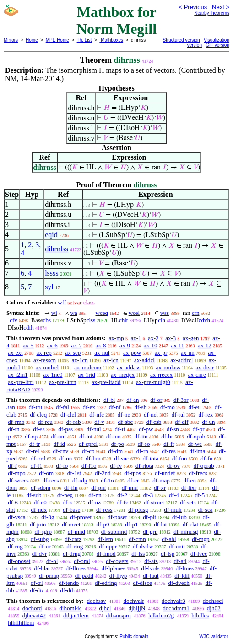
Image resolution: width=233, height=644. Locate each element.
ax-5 (28, 345)
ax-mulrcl (47, 367)
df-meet (71, 524)
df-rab (74, 422)
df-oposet (19, 561)
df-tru (36, 407)
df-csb (154, 422)
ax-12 (205, 345)
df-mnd (76, 532)
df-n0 (40, 502)
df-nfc (97, 414)
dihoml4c (70, 608)
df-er (133, 480)
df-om (46, 473)
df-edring (106, 583)
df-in (14, 429)
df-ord (38, 458)
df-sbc (126, 422)
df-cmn (137, 539)
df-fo (62, 466)
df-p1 (131, 524)
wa (74, 313)
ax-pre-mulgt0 (153, 382)
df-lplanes (114, 568)
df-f (12, 466)
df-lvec (199, 554)
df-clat (190, 524)
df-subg (40, 539)
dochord (32, 608)
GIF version (217, 45)
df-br (167, 436)
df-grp (150, 532)
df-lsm (105, 539)
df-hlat (42, 568)
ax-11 (177, 345)
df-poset (117, 517)
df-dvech (179, 583)
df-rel (33, 451)
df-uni (59, 436)
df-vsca (16, 517)
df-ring (75, 546)
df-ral (178, 414)
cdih (28, 327)
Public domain (134, 636)
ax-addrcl (182, 360)
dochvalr (133, 601)
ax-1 (136, 338)
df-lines (184, 568)
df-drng (72, 554)
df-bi (109, 400)
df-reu (45, 422)
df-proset (81, 517)
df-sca (206, 510)
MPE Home (57, 40)
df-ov (173, 466)
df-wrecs (18, 480)
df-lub (179, 517)
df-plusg (138, 510)
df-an (133, 400)
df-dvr (40, 554)
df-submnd (114, 532)
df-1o (107, 480)
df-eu (194, 407)
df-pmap (49, 576)
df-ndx (39, 510)
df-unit (177, 546)
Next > (221, 7)
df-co (88, 451)
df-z (68, 502)
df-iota (151, 458)
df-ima (198, 451)
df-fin (71, 488)
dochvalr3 (173, 601)
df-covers (117, 561)
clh (162, 320)
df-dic (37, 590)
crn (196, 313)
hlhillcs (200, 615)
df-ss (39, 429)
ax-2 (153, 338)
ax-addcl (144, 360)
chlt (124, 320)
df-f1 (37, 466)
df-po (118, 444)
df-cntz (73, 539)
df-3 (148, 495)
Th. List (84, 40)
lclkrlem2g (161, 615)
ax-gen (191, 338)
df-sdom (41, 488)
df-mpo (16, 473)
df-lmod (106, 554)
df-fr (169, 444)
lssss (51, 273)
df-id (59, 444)
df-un (208, 422)
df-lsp (168, 554)
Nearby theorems (212, 13)
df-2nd (103, 473)
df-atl (180, 561)
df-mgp (200, 539)
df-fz (122, 502)
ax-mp (116, 338)
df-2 (122, 495)
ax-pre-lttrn (62, 382)
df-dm (115, 451)
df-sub (34, 495)
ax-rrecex (161, 375)
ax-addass (128, 367)
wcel (134, 313)
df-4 (174, 495)
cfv (14, 320)
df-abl (169, 539)
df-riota (144, 466)
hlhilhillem (21, 623)
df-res (169, 451)
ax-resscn (45, 360)
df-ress (104, 510)
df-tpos (133, 473)
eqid (51, 235)
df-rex (206, 414)
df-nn (95, 495)
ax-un (188, 353)
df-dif (182, 422)
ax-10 (151, 345)
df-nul (94, 429)
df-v (99, 422)
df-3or (181, 400)
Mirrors (11, 40)
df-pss (65, 429)
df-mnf (130, 488)
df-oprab (204, 466)
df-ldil (182, 576)
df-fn (206, 458)
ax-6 (52, 345)
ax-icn (111, 360)
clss (91, 320)
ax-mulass (168, 367)
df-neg (65, 495)
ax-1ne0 (53, 375)
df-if (120, 429)
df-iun (114, 436)
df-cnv (60, 451)
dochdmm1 (176, 608)
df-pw (146, 429)
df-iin (141, 436)
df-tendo (69, 583)
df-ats (151, 561)
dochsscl (213, 601)
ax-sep (73, 353)
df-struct (154, 502)
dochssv (96, 601)
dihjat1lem (76, 615)
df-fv (116, 466)
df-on (65, 458)
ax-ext (15, 353)
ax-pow (132, 353)
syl (49, 287)
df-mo (168, 407)
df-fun (180, 458)
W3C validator (214, 636)
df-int (86, 436)
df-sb (140, 407)
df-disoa (143, 583)
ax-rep (44, 353)
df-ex (89, 407)
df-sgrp (43, 532)
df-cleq (38, 414)
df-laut (151, 576)
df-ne (124, 414)
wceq (102, 313)
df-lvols (150, 568)
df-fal (62, 407)
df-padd (84, 576)
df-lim (93, 458)
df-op (31, 436)
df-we (195, 444)
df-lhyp (118, 576)
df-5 (200, 495)
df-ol (52, 561)
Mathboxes (111, 40)
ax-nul (102, 353)
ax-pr (161, 353)
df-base (71, 510)
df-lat (160, 524)
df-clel (68, 414)
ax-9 (125, 345)
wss (165, 313)
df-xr (160, 488)
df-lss (138, 554)
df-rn (142, 451)
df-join (38, 524)
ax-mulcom (88, 367)
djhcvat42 (34, 615)
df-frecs (198, 473)
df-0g (48, 517)
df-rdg (80, 480)
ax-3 (171, 338)
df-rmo (16, 422)
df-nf (115, 407)
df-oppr (108, 546)
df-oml (82, 561)
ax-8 (100, 345)
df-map (161, 480)
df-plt (149, 517)
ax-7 (77, 345)
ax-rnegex (123, 375)
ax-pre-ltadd (106, 382)
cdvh (204, 320)
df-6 (13, 502)
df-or (156, 400)
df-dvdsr (143, 546)
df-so (144, 444)
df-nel (151, 414)
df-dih (67, 590)
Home (32, 40)
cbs (47, 320)
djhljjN (137, 608)
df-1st (74, 473)
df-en (189, 480)
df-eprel (88, 444)
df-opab (196, 436)
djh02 (214, 608)
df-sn (173, 429)
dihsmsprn (119, 615)
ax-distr (205, 367)
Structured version (182, 40)
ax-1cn (79, 360)
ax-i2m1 (18, 375)
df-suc (122, 458)
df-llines (75, 568)
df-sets (188, 502)
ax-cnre (197, 375)
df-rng (15, 546)
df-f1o (89, 466)
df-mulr (173, 510)
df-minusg (186, 532)
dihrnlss (57, 249)
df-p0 (103, 524)
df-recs (50, 480)
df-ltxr (189, 488)
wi (54, 313)
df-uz (94, 502)
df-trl (37, 583)
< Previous (193, 7)
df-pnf (99, 488)
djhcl (105, 608)
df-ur (45, 546)
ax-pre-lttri (21, 382)
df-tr (35, 444)
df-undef (165, 473)
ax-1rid (87, 375)
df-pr (199, 429)
